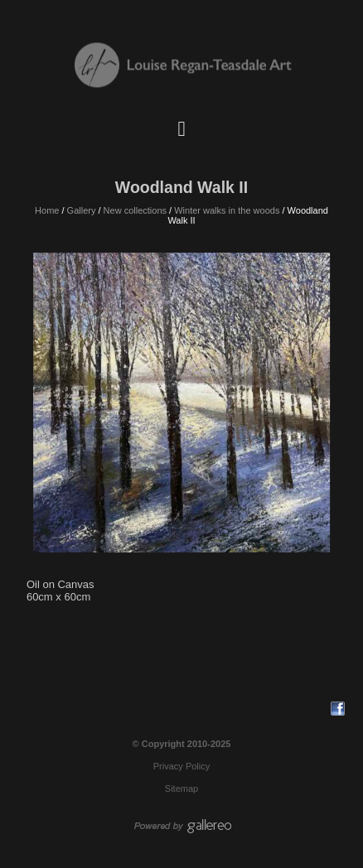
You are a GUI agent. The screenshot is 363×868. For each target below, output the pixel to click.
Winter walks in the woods (227, 210)
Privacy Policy (181, 766)
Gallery (82, 210)
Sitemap (181, 788)
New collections (135, 210)
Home (47, 210)
